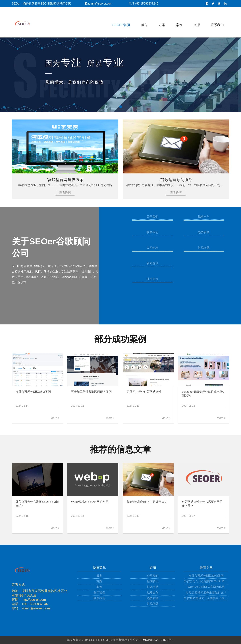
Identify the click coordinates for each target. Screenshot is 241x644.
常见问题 (204, 248)
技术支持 (152, 279)
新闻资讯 (152, 263)
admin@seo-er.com (98, 4)
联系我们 (217, 25)
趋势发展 (204, 232)
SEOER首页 (121, 25)
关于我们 (152, 217)
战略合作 (204, 217)
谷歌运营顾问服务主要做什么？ (206, 592)
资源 (197, 25)
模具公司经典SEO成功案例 (206, 576)
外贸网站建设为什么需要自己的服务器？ (206, 598)
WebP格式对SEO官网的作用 (206, 587)
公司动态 (152, 248)
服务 (144, 25)
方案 (162, 25)
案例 (179, 25)
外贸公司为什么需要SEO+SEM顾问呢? (206, 581)
